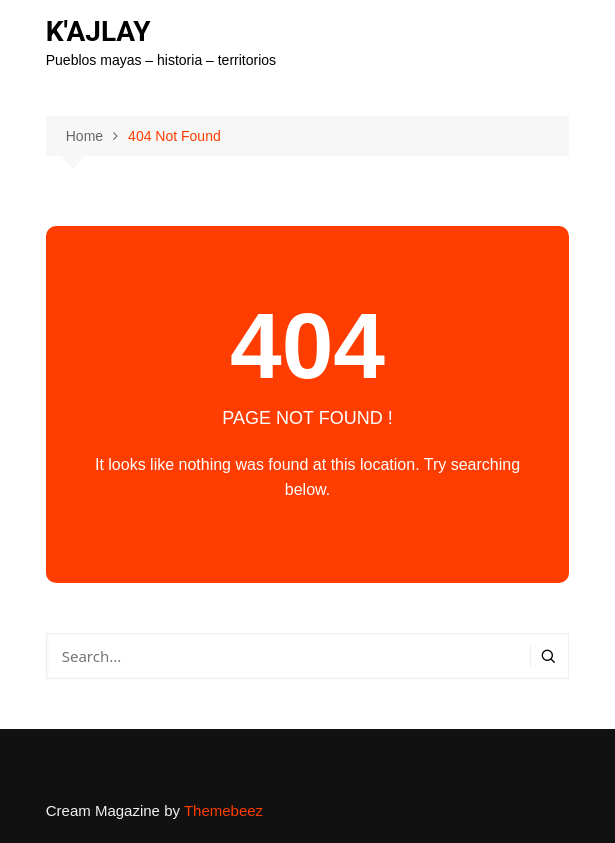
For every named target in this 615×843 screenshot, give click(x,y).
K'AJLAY (98, 31)
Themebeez (223, 810)
